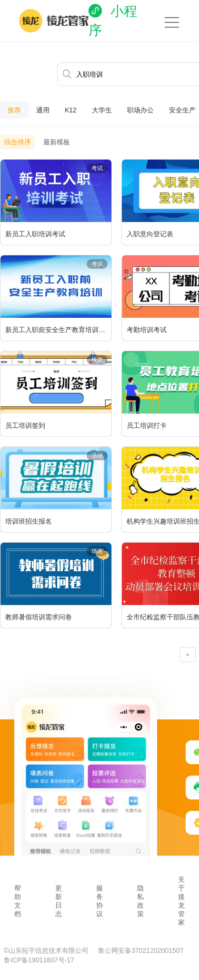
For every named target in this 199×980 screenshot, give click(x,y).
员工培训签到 (25, 425)
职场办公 (140, 110)
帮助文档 (18, 901)
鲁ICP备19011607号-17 (39, 960)
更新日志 (59, 901)
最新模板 (57, 142)
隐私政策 (140, 901)
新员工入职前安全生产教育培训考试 (58, 330)
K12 (71, 110)
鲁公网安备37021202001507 (141, 950)
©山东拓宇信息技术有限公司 (47, 950)
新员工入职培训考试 (35, 234)
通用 (43, 110)
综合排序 (18, 142)
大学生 (102, 110)
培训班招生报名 (29, 521)
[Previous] (188, 655)
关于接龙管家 (181, 901)
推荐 (14, 110)
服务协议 (99, 901)
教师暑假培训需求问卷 (39, 617)
